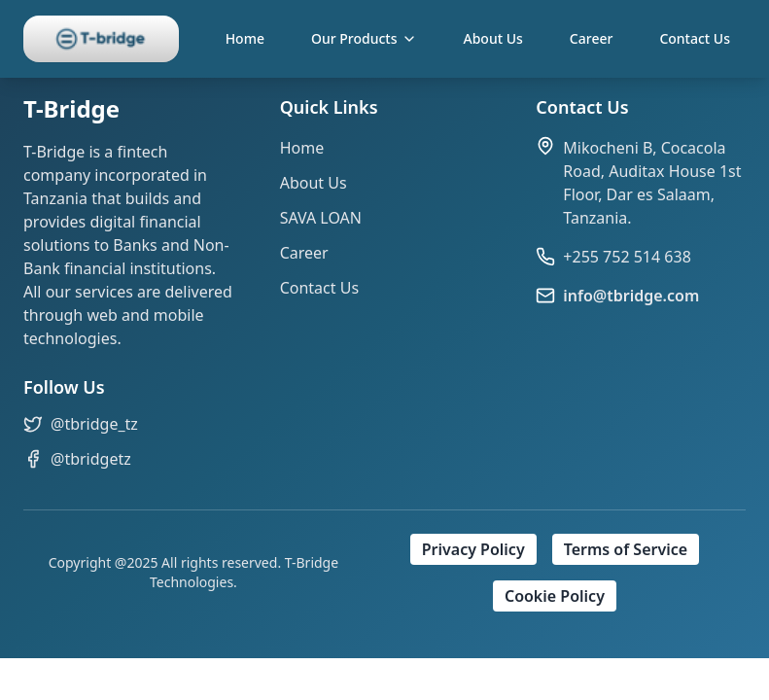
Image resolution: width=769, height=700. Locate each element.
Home (245, 38)
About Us (493, 38)
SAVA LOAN (321, 218)
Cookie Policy (555, 596)
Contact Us (695, 38)
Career (592, 38)
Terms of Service (626, 549)
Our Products (364, 38)
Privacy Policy (473, 549)
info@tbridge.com (631, 296)
